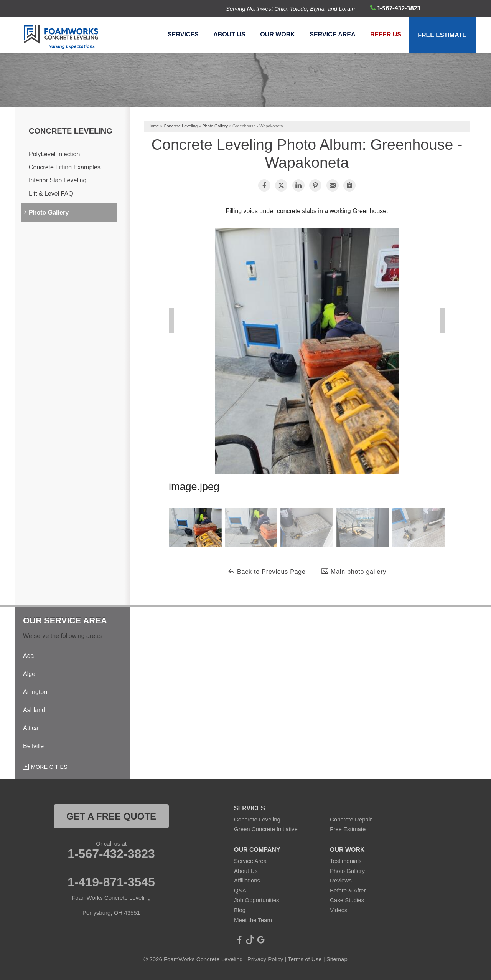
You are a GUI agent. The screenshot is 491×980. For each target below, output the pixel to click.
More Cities (49, 767)
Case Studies (347, 900)
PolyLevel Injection (54, 154)
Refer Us (385, 37)
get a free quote (111, 816)
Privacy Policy (265, 959)
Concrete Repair (351, 819)
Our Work (275, 37)
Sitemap (337, 959)
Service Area (331, 37)
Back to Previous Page (267, 571)
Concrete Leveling (71, 131)
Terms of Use (305, 959)
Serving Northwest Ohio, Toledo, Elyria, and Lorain (290, 9)
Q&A (240, 890)
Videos (339, 910)
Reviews (341, 880)
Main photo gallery (354, 571)
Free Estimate (442, 37)
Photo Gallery (49, 212)
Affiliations (247, 880)
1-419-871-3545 (111, 882)
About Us (227, 37)
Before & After (348, 890)
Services (180, 37)
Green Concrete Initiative (266, 829)
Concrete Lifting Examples (65, 167)
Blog (240, 910)
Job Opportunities (257, 900)
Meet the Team (253, 920)
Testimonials (346, 861)
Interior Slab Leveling (58, 180)
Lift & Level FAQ (51, 194)
